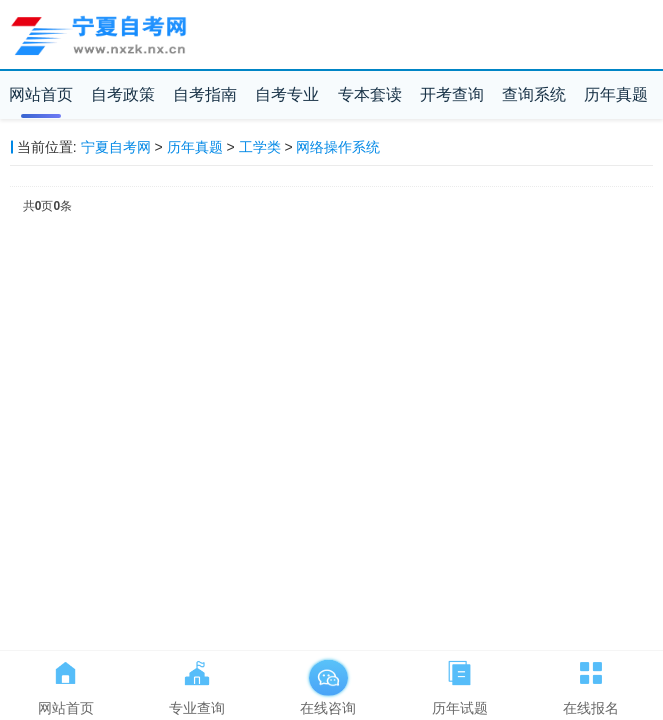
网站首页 (41, 94)
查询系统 (534, 94)
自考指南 (205, 94)
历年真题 (616, 94)
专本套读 (370, 94)
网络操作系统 (338, 147)
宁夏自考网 (116, 147)
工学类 (260, 147)
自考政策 (123, 94)
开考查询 (452, 94)
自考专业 (287, 94)
